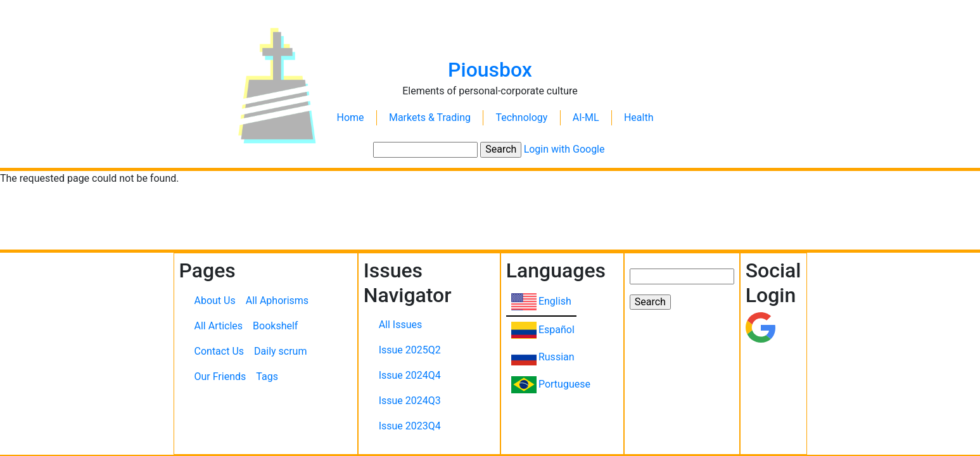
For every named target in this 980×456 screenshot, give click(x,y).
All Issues (401, 325)
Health (639, 117)
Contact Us (220, 351)
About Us (215, 301)
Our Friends (220, 377)
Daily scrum (280, 351)
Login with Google (564, 149)
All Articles (219, 326)
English (555, 301)
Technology (521, 117)
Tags (267, 377)
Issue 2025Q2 (410, 350)
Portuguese (564, 384)
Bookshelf (275, 326)
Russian (557, 357)
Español (557, 330)
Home (351, 117)
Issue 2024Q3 (410, 401)
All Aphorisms (277, 301)
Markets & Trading (430, 117)
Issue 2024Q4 (410, 375)
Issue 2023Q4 (410, 426)
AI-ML (586, 117)
